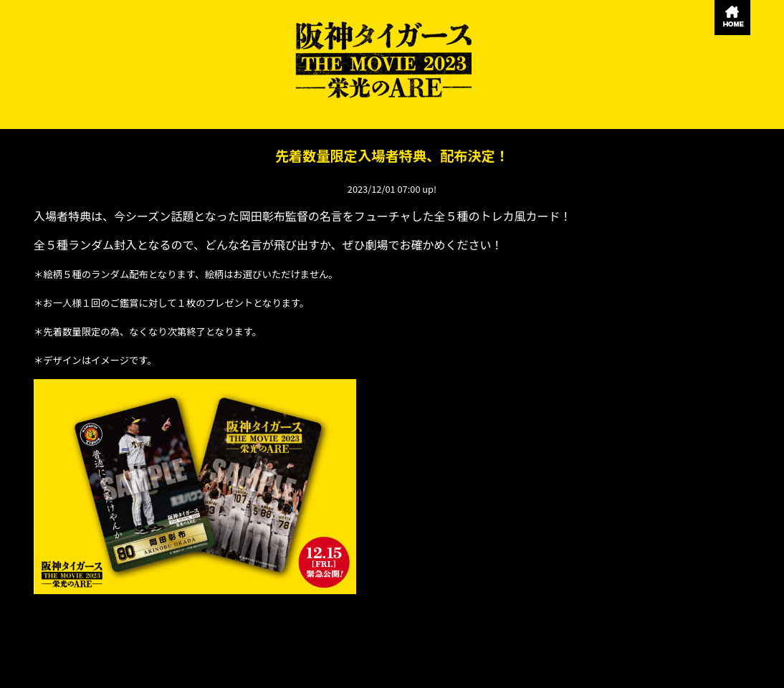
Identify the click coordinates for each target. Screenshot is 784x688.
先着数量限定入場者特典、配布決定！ (392, 156)
